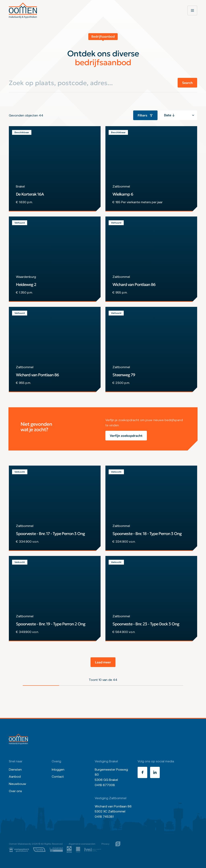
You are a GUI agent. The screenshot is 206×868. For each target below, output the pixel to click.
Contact (58, 776)
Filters (145, 115)
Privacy (105, 844)
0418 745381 (104, 816)
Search (187, 83)
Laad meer (103, 662)
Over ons (15, 791)
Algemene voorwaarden (82, 844)
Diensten (15, 769)
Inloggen (58, 769)
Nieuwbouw (18, 784)
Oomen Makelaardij (20, 844)
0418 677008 (105, 785)
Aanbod (15, 776)
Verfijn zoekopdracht (126, 436)
